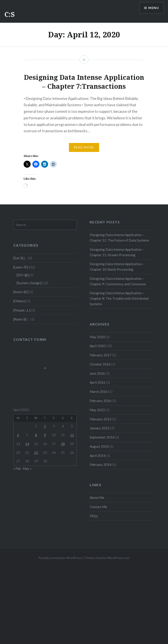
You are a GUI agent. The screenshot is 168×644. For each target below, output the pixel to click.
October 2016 (100, 364)
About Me (97, 498)
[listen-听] (21, 292)
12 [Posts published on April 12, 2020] (72, 435)
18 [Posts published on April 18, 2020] (63, 444)
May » (27, 468)
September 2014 (102, 437)
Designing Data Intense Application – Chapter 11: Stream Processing (117, 252)
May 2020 (97, 337)
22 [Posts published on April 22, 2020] (36, 453)
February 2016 (101, 401)
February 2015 (101, 419)
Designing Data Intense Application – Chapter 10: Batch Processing (117, 267)
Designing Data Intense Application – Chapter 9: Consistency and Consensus (118, 281)
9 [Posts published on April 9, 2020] (45, 435)
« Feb (17, 468)
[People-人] (22, 310)
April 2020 (97, 346)
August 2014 (99, 446)
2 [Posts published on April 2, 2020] (45, 426)
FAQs (94, 516)
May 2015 (97, 410)
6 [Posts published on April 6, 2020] (18, 435)
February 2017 (101, 355)
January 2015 (100, 428)
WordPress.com (118, 558)
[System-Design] (29, 283)
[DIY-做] (23, 275)
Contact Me (98, 507)
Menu (154, 8)
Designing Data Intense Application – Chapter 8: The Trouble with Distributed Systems (119, 298)
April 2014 (97, 456)
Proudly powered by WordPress (60, 558)
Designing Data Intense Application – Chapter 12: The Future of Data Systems (119, 238)
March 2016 (99, 392)
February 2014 (101, 465)
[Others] (19, 301)
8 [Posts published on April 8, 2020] (36, 435)
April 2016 (97, 382)
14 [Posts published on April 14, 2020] (27, 444)
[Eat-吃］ (20, 258)
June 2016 (97, 373)
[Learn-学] (21, 267)
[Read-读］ (21, 319)
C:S (10, 14)
